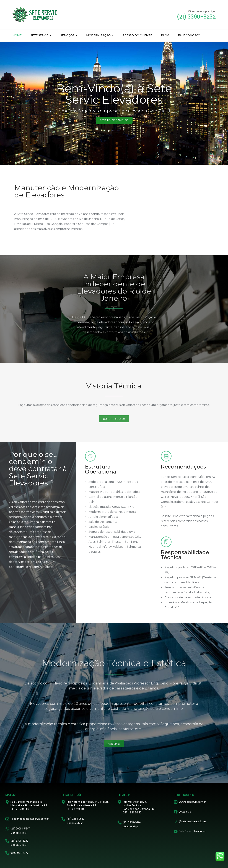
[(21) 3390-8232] (7, 841)
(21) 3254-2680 (76, 819)
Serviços (67, 35)
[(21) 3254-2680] (63, 819)
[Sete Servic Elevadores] (176, 831)
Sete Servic (39, 35)
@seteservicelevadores (193, 821)
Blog (165, 35)
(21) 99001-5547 (20, 829)
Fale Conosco (189, 35)
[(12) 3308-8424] (120, 823)
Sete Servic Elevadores (192, 831)
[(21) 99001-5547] (7, 829)
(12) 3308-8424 (132, 822)
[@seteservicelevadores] (176, 822)
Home (17, 35)
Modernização (98, 35)
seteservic (185, 812)
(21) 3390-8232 (19, 841)
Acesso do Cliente (137, 35)
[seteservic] (176, 812)
